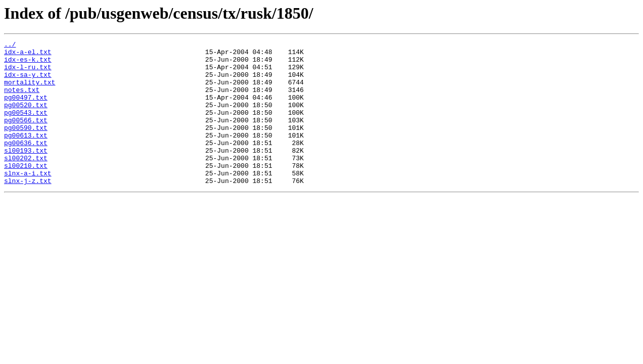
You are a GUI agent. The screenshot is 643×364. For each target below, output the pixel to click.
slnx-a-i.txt (28, 200)
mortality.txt (30, 91)
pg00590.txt (26, 146)
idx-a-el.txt (28, 55)
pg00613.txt (26, 155)
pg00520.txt (26, 118)
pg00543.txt (26, 127)
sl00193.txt (26, 173)
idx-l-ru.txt (28, 73)
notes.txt (22, 100)
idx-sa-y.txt (28, 82)
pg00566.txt (26, 136)
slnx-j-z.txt (28, 209)
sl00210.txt (26, 191)
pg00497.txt (26, 109)
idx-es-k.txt (28, 64)
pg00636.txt (26, 164)
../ (10, 45)
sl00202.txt (26, 182)
